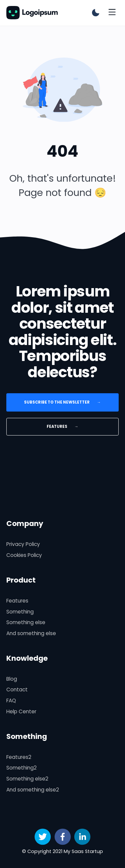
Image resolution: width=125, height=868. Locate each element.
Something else (26, 622)
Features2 (19, 757)
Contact (17, 690)
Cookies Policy (24, 555)
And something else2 (33, 790)
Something (20, 612)
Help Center (21, 711)
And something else (31, 633)
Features (62, 427)
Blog (12, 679)
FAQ (11, 700)
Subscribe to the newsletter (63, 402)
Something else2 (27, 779)
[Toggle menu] (112, 13)
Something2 (21, 768)
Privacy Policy (23, 544)
